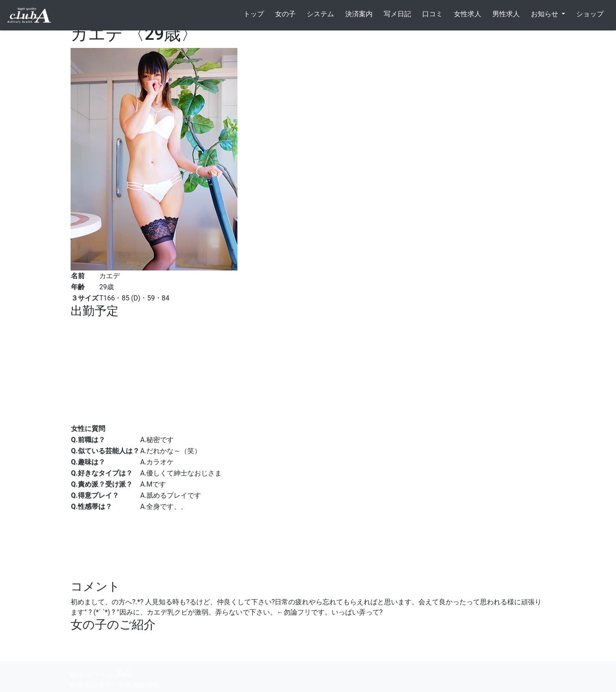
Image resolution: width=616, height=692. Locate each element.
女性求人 (468, 14)
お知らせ (545, 14)
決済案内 (359, 14)
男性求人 (506, 14)
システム (320, 14)
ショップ (590, 14)
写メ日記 (397, 14)
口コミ (432, 14)
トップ (254, 14)
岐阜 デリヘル (101, 673)
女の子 (285, 14)
